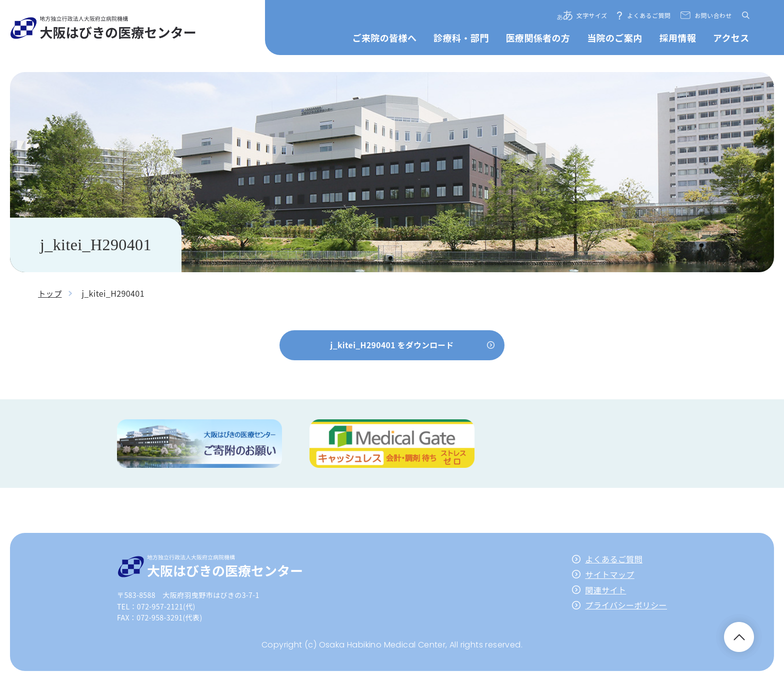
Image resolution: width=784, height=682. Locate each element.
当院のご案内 (614, 38)
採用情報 (677, 38)
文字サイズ (592, 15)
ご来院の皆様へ (385, 38)
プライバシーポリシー (626, 606)
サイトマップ (609, 575)
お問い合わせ (713, 15)
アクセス (731, 38)
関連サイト (605, 590)
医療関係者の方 (538, 38)
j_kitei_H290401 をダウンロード (392, 345)
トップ (50, 293)
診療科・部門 (461, 38)
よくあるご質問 (649, 15)
